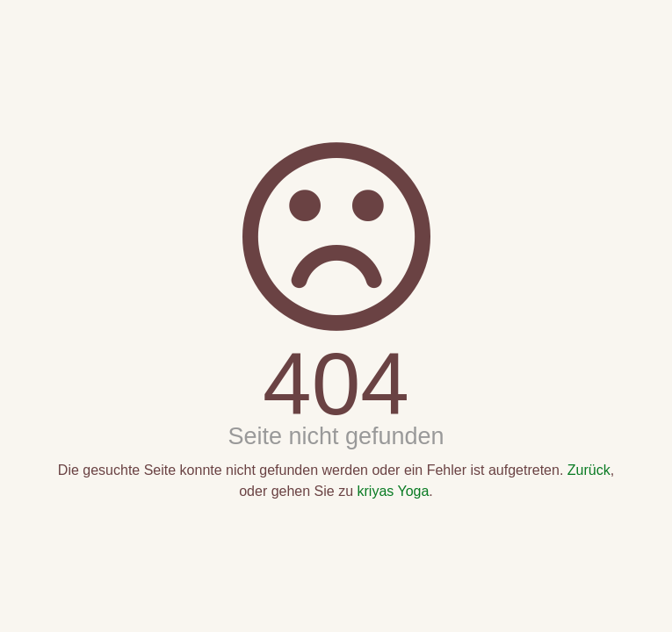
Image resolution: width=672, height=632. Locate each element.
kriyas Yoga (394, 491)
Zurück (589, 470)
